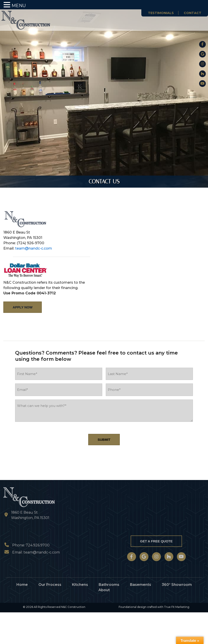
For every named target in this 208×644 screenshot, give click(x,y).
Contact (193, 13)
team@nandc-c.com (34, 248)
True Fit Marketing (177, 607)
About (104, 590)
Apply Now (23, 307)
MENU (19, 6)
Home (22, 585)
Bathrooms (109, 585)
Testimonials (161, 13)
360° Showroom (177, 585)
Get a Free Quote (156, 541)
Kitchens (80, 585)
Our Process (50, 585)
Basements (141, 585)
